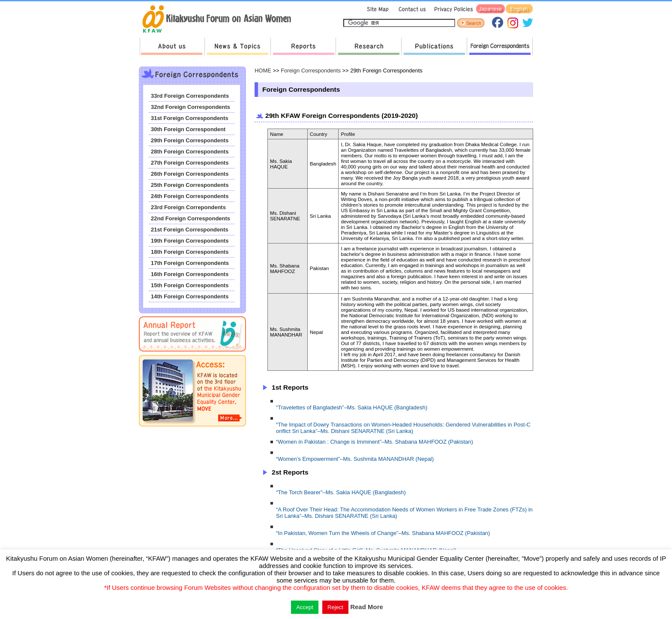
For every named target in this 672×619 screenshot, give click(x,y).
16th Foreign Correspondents (190, 274)
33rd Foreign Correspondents (190, 96)
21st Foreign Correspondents (190, 230)
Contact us (410, 9)
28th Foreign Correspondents (190, 152)
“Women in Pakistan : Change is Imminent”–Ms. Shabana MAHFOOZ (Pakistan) (375, 442)
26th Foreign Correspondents (190, 174)
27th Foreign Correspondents (190, 163)
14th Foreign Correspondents (190, 296)
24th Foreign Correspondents (190, 196)
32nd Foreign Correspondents (190, 107)
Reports (303, 47)
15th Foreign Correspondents (190, 285)
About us (172, 47)
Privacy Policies (452, 9)
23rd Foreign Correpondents (188, 207)
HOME (263, 71)
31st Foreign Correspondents (190, 118)
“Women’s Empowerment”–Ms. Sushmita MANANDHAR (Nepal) (355, 459)
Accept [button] (305, 607)
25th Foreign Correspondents (190, 185)
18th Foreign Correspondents (190, 252)
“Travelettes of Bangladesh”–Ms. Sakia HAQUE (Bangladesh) (352, 407)
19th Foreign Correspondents (190, 241)
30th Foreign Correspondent (188, 129)
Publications (434, 47)
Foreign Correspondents (500, 47)
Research (368, 47)
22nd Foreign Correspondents (190, 218)
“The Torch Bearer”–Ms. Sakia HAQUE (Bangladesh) (341, 492)
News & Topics (237, 47)
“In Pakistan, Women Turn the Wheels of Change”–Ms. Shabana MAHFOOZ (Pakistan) (383, 533)
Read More (367, 607)
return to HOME (220, 20)
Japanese (490, 9)
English (519, 9)
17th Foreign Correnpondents (190, 263)
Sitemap (377, 9)
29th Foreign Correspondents (190, 140)
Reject (335, 607)
